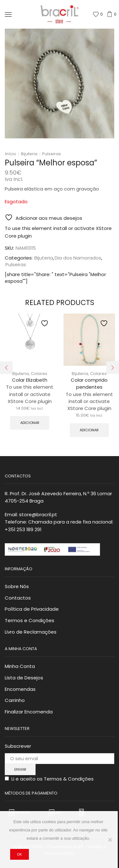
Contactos (18, 598)
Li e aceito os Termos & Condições (53, 779)
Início (11, 154)
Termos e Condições (30, 620)
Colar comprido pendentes (89, 383)
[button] (6, 368)
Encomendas (20, 689)
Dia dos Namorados (78, 258)
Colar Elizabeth (30, 380)
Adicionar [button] (30, 423)
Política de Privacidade (32, 609)
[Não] (110, 840)
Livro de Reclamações (31, 632)
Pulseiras (52, 154)
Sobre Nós (17, 586)
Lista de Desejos (24, 678)
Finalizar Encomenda (29, 712)
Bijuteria (29, 154)
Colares (39, 374)
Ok (19, 854)
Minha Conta (20, 666)
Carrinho (15, 700)
